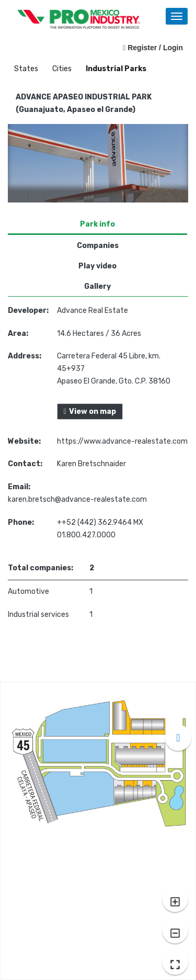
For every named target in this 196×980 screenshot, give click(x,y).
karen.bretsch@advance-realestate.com (77, 499)
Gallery (97, 286)
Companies (98, 246)
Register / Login (153, 48)
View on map (90, 412)
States (27, 69)
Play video (97, 266)
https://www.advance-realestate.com (122, 441)
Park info (97, 224)
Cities (63, 69)
